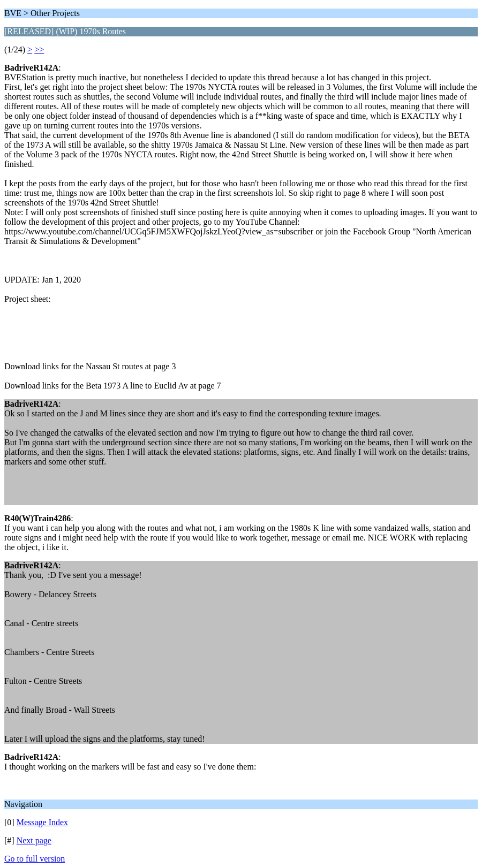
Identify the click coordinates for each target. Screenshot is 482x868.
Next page (34, 840)
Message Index (42, 822)
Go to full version (35, 859)
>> (39, 50)
